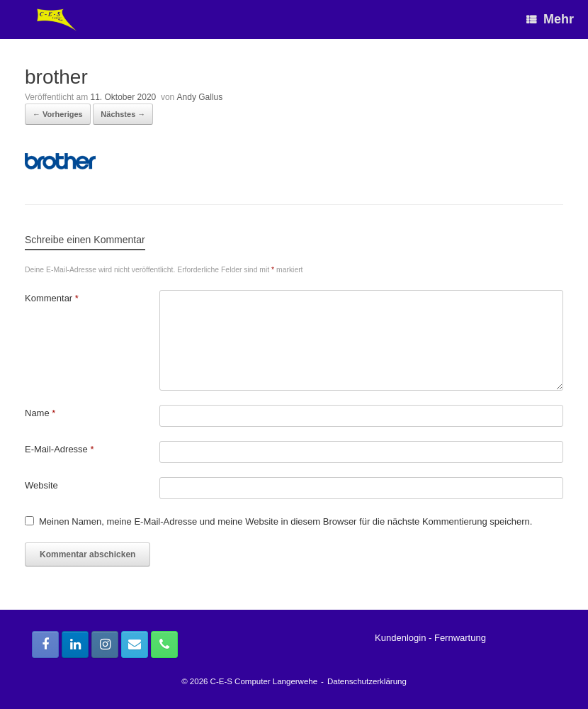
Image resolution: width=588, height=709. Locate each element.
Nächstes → (123, 114)
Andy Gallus (200, 97)
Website (41, 485)
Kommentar (52, 298)
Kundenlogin (400, 638)
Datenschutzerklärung (367, 681)
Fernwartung (460, 638)
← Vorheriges (58, 114)
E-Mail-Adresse (60, 449)
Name (40, 413)
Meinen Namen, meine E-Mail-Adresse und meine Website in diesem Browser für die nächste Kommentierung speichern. (285, 521)
